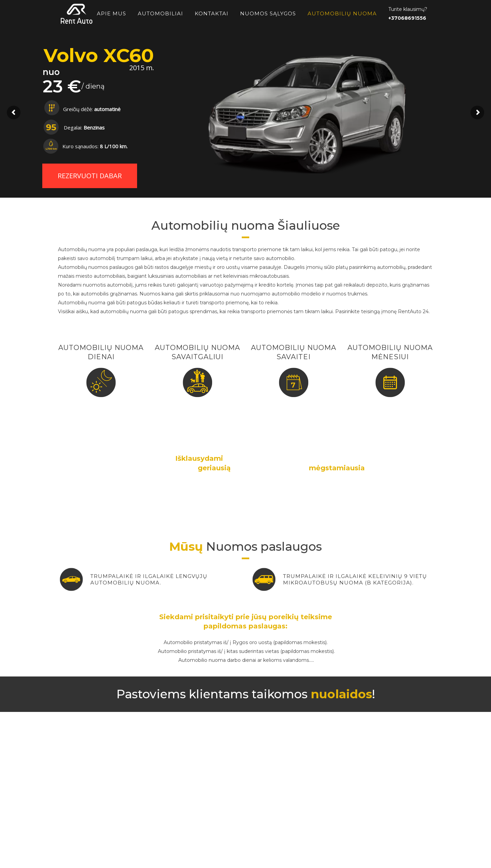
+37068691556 (407, 18)
